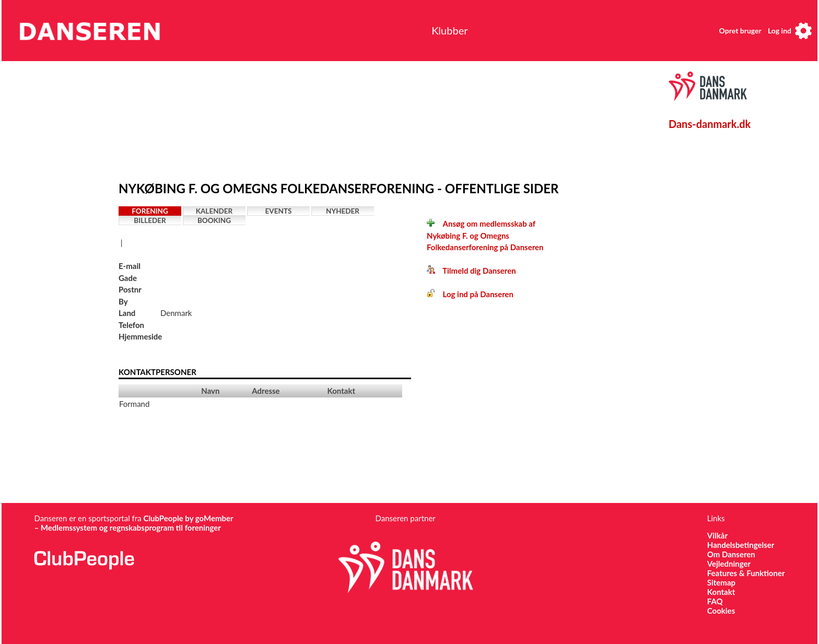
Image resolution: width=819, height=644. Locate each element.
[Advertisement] (361, 119)
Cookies (721, 611)
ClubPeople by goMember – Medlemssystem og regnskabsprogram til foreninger (133, 523)
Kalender (214, 211)
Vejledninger (729, 564)
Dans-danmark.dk (710, 124)
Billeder (150, 220)
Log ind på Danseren (470, 294)
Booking (214, 220)
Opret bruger (740, 31)
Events (279, 211)
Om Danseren (731, 554)
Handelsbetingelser (741, 545)
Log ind (780, 31)
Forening (150, 211)
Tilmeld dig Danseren (471, 271)
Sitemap (721, 582)
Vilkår (717, 535)
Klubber (449, 30)
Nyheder (343, 211)
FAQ (715, 601)
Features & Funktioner (746, 573)
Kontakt (721, 592)
